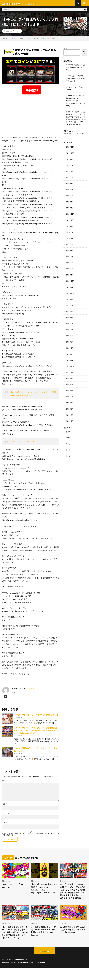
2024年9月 (70, 227)
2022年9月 (70, 371)
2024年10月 (70, 221)
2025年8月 (70, 167)
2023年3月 (70, 335)
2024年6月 (70, 245)
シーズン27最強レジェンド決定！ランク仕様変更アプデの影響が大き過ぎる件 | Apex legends (44, 939)
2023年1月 (70, 347)
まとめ (68, 430)
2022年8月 (70, 377)
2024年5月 (70, 251)
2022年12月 (70, 353)
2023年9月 (70, 299)
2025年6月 (70, 179)
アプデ (68, 436)
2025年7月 (70, 173)
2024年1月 (70, 275)
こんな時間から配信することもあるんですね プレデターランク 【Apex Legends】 (73, 939)
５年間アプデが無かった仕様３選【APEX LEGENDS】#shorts (76, 69)
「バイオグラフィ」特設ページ (23, 443)
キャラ (68, 448)
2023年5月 (70, 323)
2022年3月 (70, 407)
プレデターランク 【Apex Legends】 (15, 888)
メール (6, 815)
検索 (65, 50)
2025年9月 (70, 161)
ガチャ (68, 442)
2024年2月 (70, 269)
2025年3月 (70, 197)
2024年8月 (70, 233)
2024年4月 (70, 257)
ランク (17, 33)
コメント (5, 783)
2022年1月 (70, 419)
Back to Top (45, 964)
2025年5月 (70, 185)
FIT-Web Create (23, 975)
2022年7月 (70, 383)
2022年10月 (70, 365)
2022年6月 (70, 389)
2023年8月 (70, 305)
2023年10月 (70, 293)
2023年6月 (70, 317)
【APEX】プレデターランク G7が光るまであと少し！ (36, 717)
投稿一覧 (29, 690)
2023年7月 (70, 311)
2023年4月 (70, 329)
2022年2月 (70, 413)
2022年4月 (70, 401)
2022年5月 (70, 395)
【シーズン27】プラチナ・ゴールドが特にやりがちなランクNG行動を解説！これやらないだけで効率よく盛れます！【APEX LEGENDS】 (15, 942)
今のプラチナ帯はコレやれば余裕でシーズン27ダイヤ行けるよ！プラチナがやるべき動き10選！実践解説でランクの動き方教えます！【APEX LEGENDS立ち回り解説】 (76, 120)
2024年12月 (70, 209)
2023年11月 (70, 287)
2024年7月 (70, 239)
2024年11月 (70, 215)
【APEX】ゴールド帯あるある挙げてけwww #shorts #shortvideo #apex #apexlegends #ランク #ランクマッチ (76, 102)
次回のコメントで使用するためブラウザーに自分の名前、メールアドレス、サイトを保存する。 (31, 836)
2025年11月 (70, 149)
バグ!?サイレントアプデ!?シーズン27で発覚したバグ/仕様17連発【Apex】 (76, 80)
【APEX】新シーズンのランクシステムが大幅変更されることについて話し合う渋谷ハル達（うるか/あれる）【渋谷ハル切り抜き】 (36, 732)
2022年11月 (70, 359)
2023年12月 (70, 281)
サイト (5, 824)
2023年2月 (70, 341)
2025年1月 (70, 203)
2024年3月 (70, 263)
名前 (5, 806)
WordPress (44, 975)
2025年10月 (70, 155)
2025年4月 (70, 191)
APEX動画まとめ (22, 972)
